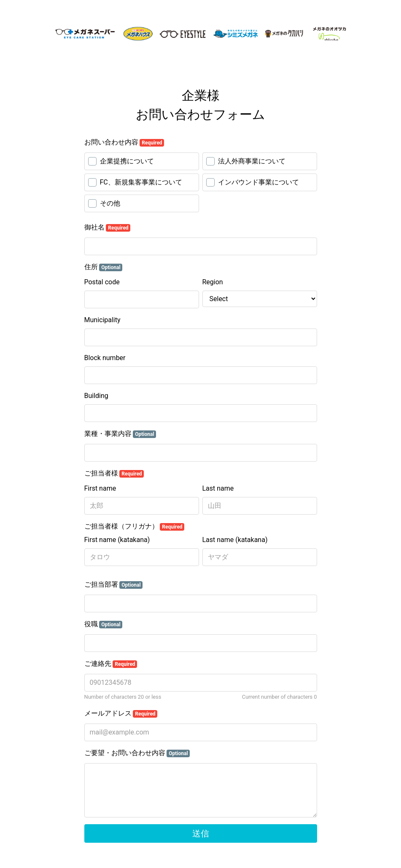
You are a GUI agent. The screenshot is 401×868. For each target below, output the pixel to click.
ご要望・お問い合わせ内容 (137, 753)
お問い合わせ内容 (124, 142)
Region (213, 282)
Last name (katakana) (235, 540)
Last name (218, 488)
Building (96, 396)
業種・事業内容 (120, 434)
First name (100, 488)
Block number (105, 358)
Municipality (102, 320)
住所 (104, 267)
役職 (104, 624)
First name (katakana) (117, 540)
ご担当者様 (114, 473)
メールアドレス (121, 713)
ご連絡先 (111, 664)
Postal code (102, 282)
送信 (201, 833)
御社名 (108, 227)
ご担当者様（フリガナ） (135, 526)
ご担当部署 (114, 585)
